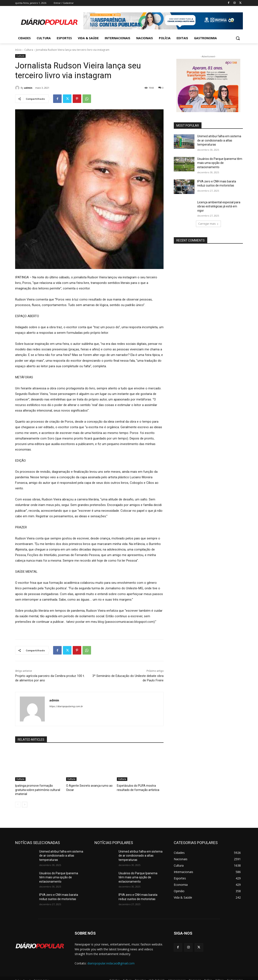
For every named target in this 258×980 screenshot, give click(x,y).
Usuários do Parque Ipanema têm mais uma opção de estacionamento (220, 163)
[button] (238, 38)
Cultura (29, 50)
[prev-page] (18, 800)
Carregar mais (208, 224)
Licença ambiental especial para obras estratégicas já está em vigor (219, 206)
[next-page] (25, 800)
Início (18, 50)
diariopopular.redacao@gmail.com (111, 958)
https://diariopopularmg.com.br (66, 706)
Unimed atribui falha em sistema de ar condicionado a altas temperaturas (219, 140)
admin (28, 88)
